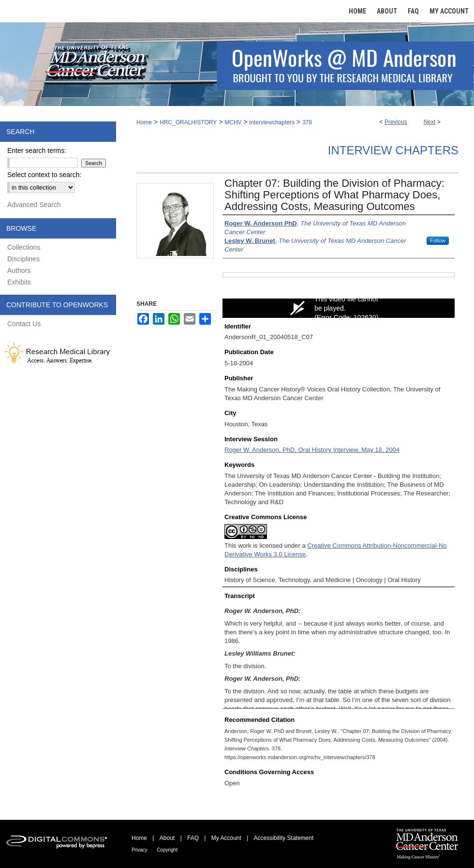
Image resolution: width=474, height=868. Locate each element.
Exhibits (19, 282)
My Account (226, 838)
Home (144, 122)
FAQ (193, 838)
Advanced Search (34, 205)
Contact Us (24, 324)
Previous (396, 122)
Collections (24, 247)
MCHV (233, 122)
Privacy (140, 850)
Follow (438, 240)
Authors (19, 270)
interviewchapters (272, 122)
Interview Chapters (393, 150)
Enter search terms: (37, 150)
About (167, 838)
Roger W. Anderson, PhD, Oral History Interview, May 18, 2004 (312, 450)
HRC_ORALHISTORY (188, 122)
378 (307, 122)
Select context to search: (44, 175)
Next (430, 122)
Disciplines (23, 259)
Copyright (167, 850)
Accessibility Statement (284, 838)
